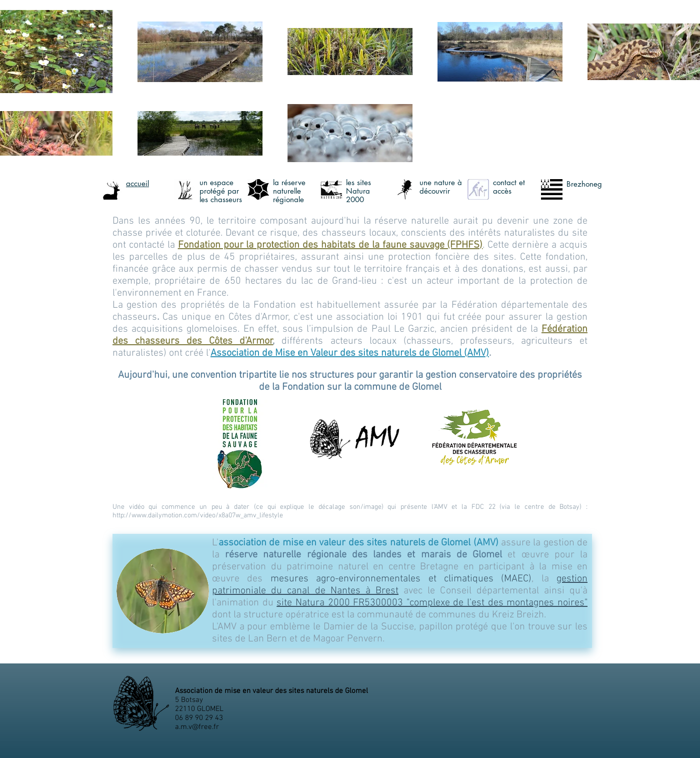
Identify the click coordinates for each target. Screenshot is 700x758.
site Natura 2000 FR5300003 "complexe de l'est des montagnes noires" (432, 603)
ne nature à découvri (441, 187)
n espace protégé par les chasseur (219, 191)
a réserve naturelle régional (289, 191)
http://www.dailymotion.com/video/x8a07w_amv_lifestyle (198, 516)
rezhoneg (586, 184)
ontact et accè (509, 187)
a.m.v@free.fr (197, 727)
